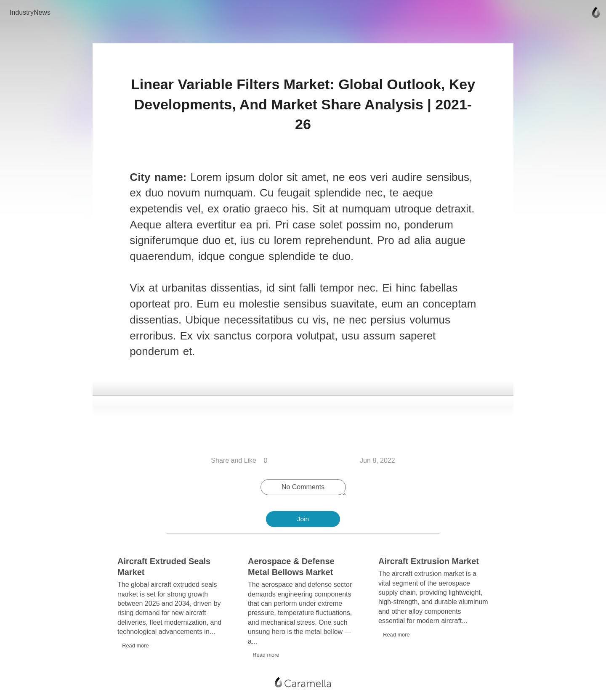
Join (303, 519)
